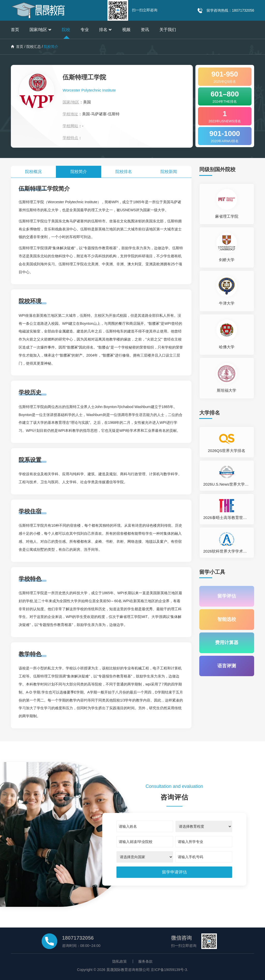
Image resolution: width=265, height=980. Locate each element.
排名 (105, 30)
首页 (15, 30)
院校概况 (33, 172)
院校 (66, 30)
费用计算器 (227, 643)
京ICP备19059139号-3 (169, 970)
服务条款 (145, 961)
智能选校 (227, 620)
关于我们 (168, 30)
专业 (85, 30)
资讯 (145, 30)
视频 (126, 30)
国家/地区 (41, 30)
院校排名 (124, 172)
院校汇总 (34, 47)
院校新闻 (169, 172)
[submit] (174, 872)
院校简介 (79, 172)
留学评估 (227, 596)
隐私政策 (120, 961)
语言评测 (227, 666)
